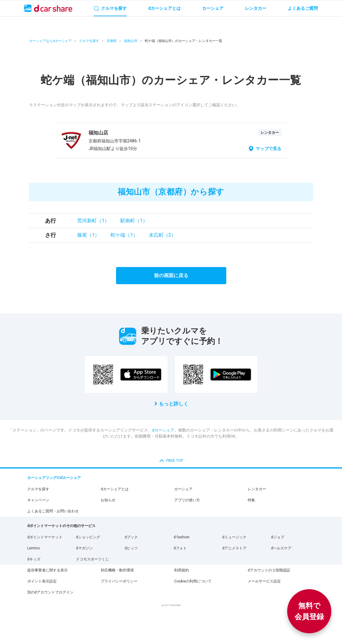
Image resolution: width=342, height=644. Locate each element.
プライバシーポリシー (119, 581)
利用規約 (182, 570)
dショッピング (88, 537)
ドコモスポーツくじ (92, 559)
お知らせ (108, 500)
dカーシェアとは (115, 489)
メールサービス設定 (264, 581)
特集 (251, 500)
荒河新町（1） (93, 221)
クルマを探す (89, 41)
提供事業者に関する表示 (47, 570)
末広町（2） (162, 235)
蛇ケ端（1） (124, 235)
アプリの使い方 (187, 500)
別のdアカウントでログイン (50, 592)
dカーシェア (163, 430)
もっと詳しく (174, 404)
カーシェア (183, 489)
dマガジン (84, 548)
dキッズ (34, 559)
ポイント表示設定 (42, 581)
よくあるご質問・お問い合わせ (53, 511)
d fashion (182, 537)
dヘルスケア (281, 548)
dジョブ (278, 537)
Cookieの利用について (193, 581)
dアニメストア (234, 548)
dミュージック (234, 537)
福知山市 (131, 41)
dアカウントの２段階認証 (269, 570)
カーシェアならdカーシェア (50, 41)
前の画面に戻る (171, 275)
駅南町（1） (134, 221)
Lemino (34, 548)
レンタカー (257, 489)
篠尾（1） (88, 235)
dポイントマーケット (45, 537)
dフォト (180, 548)
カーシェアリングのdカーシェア (54, 478)
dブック (131, 537)
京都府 (112, 41)
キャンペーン (38, 500)
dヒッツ (131, 548)
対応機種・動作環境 (117, 570)
